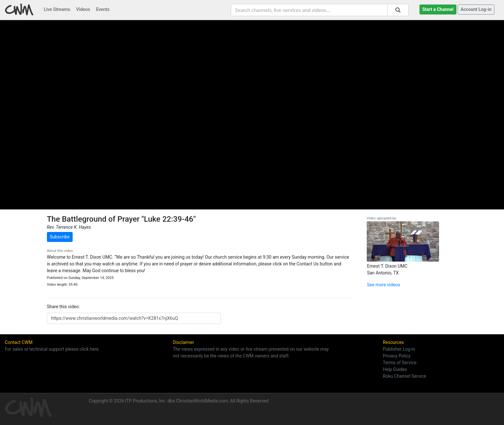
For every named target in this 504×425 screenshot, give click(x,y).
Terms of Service (400, 363)
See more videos (384, 285)
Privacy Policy (397, 356)
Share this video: (63, 307)
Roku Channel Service (405, 376)
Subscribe (60, 237)
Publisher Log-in (399, 349)
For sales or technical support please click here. (52, 349)
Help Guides (395, 369)
